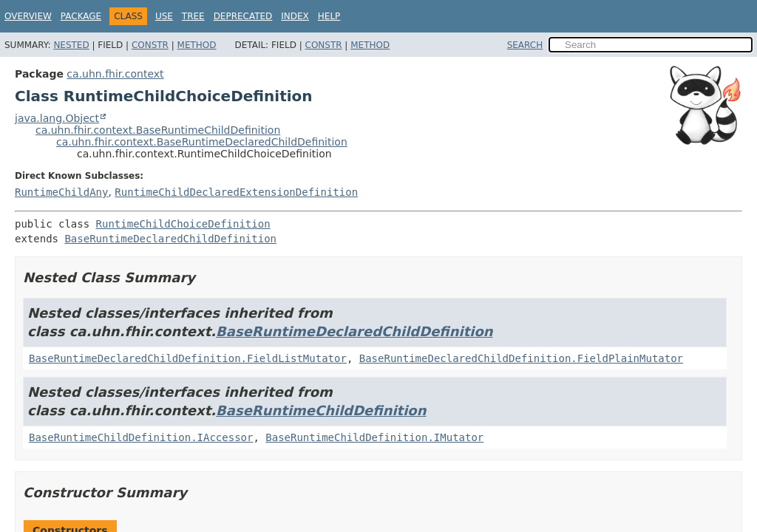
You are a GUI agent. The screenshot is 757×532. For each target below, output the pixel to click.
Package (81, 16)
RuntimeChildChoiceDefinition (183, 224)
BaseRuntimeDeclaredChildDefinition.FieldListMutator (188, 358)
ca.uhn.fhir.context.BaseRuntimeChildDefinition (158, 130)
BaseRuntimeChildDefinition (321, 410)
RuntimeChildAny (61, 192)
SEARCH (525, 45)
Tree (193, 16)
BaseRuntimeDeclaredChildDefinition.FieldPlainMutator (521, 358)
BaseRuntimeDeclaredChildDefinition (170, 239)
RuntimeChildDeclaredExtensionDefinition (236, 192)
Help (329, 16)
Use (164, 16)
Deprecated (243, 16)
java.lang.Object (57, 118)
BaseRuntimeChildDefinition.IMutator (374, 437)
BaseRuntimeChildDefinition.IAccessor (141, 437)
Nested (71, 45)
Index (295, 16)
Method (197, 45)
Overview (28, 16)
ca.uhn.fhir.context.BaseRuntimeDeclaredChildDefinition (202, 142)
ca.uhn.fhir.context (115, 74)
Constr (150, 45)
